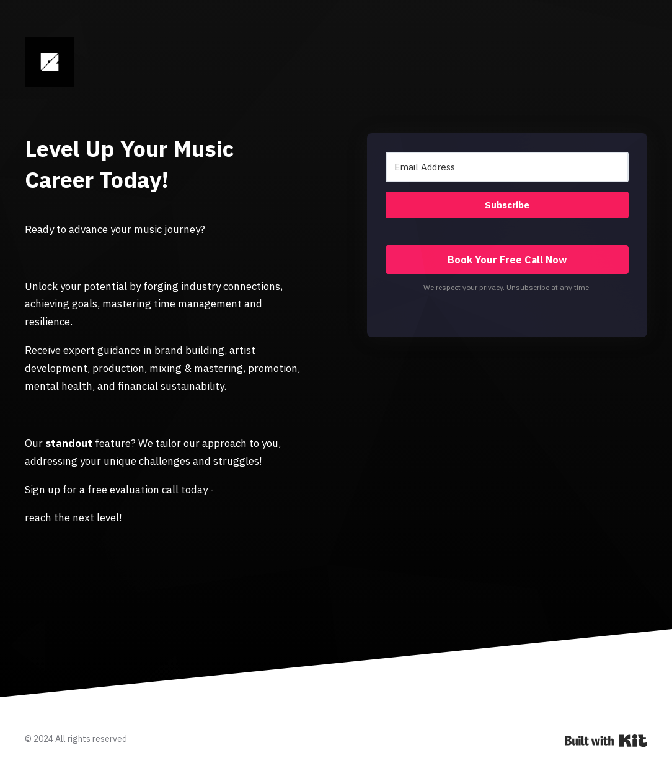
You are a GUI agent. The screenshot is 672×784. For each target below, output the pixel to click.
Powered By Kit (606, 741)
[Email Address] (507, 167)
